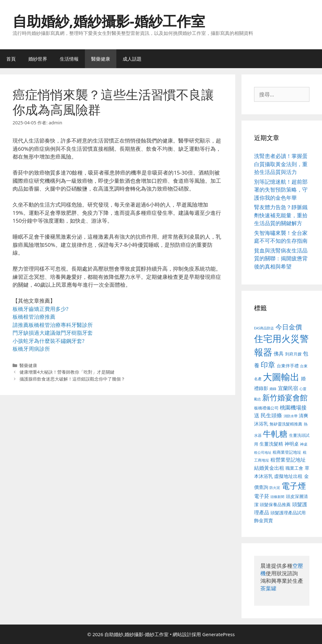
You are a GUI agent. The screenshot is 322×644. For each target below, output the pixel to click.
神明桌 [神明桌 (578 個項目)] (292, 444)
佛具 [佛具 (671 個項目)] (279, 353)
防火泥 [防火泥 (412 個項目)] (275, 488)
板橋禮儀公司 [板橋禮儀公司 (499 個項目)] (266, 408)
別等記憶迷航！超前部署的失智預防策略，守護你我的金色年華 (281, 190)
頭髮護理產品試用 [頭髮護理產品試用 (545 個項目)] (288, 513)
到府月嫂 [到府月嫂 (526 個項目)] (293, 354)
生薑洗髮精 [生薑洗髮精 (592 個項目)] (271, 444)
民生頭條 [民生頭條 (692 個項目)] (271, 415)
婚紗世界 (38, 59)
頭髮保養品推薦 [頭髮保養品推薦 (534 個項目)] (275, 504)
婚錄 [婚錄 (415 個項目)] (273, 389)
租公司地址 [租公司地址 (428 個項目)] (263, 452)
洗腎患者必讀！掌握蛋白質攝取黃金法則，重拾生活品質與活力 (281, 164)
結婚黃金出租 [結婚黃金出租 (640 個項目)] (269, 468)
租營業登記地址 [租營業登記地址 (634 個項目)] (288, 460)
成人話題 (132, 59)
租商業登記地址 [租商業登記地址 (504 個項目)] (287, 452)
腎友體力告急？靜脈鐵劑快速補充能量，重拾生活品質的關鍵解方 (281, 215)
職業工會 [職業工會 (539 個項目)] (294, 468)
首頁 (11, 59)
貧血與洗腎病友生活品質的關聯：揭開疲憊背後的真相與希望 (281, 258)
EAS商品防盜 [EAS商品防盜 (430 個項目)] (264, 328)
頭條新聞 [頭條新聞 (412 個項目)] (277, 497)
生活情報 (69, 59)
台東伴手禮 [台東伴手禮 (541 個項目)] (288, 366)
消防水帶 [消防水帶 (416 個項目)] (291, 416)
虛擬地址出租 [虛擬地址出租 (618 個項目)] (288, 476)
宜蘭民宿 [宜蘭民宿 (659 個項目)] (288, 388)
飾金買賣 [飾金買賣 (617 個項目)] (264, 520)
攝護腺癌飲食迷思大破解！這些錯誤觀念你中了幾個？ (72, 379)
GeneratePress (218, 634)
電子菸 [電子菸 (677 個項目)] (262, 496)
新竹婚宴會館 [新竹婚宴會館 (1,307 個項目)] (285, 397)
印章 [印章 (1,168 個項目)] (268, 365)
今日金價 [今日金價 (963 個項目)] (289, 327)
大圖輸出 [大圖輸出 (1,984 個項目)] (281, 377)
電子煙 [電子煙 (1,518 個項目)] (294, 486)
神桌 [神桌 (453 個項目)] (304, 444)
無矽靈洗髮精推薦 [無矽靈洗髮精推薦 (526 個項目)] (286, 424)
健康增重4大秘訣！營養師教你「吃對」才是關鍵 (67, 372)
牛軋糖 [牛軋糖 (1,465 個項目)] (275, 434)
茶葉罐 (268, 588)
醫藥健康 (101, 59)
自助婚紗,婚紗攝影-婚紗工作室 (109, 21)
